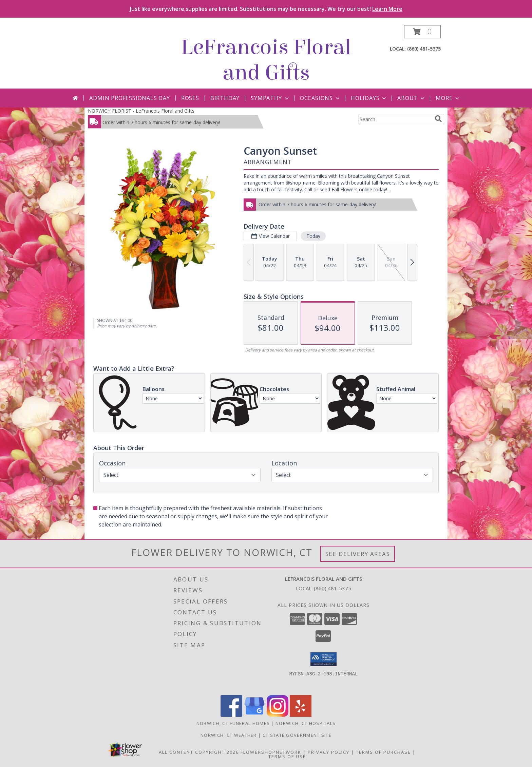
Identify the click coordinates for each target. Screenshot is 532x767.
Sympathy (270, 98)
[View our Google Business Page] (254, 715)
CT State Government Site (297, 735)
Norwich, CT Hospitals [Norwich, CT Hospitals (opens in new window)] (306, 723)
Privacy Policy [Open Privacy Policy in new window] (329, 752)
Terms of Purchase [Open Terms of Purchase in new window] (383, 752)
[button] (422, 32)
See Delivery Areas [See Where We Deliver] (358, 554)
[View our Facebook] (231, 715)
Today (313, 236)
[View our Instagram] (278, 715)
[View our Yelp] (301, 715)
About (412, 98)
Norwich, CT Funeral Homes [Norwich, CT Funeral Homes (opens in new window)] (233, 723)
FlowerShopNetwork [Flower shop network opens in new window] (271, 752)
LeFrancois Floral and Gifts (266, 60)
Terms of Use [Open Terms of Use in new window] (287, 756)
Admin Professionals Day (129, 98)
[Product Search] (395, 119)
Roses (190, 98)
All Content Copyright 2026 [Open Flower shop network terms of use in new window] (199, 752)
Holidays (369, 98)
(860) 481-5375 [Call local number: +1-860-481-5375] (424, 49)
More (448, 98)
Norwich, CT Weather (229, 735)
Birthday (225, 98)
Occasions (320, 98)
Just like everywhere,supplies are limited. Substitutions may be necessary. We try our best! (266, 9)
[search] (438, 119)
